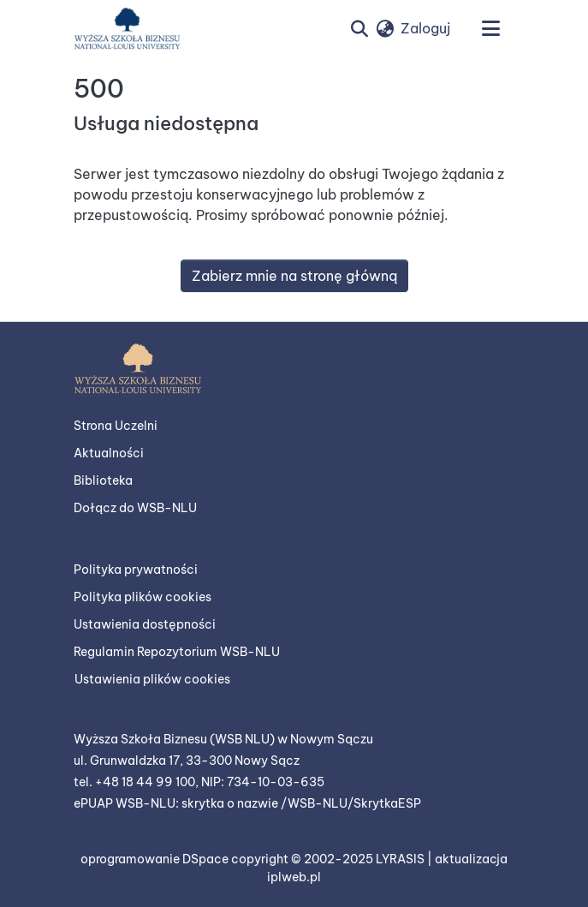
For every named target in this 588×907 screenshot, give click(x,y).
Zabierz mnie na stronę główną (294, 276)
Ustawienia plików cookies (152, 679)
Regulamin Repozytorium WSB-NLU (177, 652)
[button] (127, 28)
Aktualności (109, 453)
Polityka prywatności (136, 570)
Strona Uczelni (116, 426)
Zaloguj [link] (425, 28)
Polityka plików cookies (143, 597)
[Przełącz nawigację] (491, 28)
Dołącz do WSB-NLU (135, 508)
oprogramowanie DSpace (156, 859)
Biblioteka (103, 480)
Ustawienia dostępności (145, 624)
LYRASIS (401, 859)
